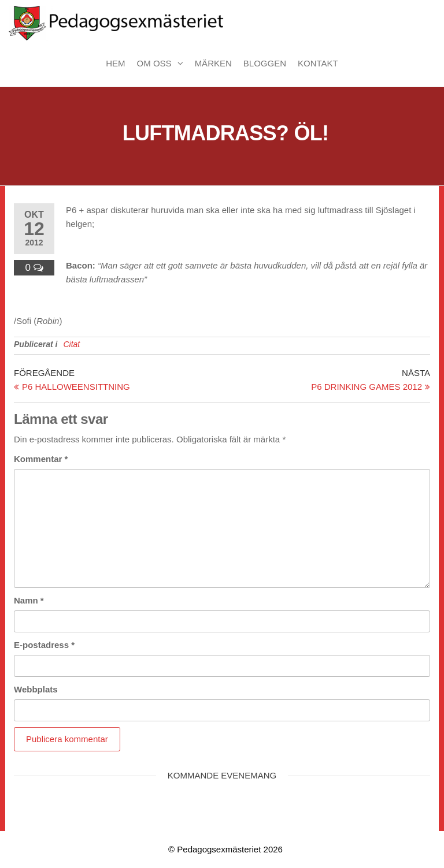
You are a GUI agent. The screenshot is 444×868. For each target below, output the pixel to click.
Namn (29, 600)
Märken (213, 63)
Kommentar (41, 459)
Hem (115, 63)
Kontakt (318, 63)
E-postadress (44, 645)
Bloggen (265, 63)
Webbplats (36, 689)
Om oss (154, 63)
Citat (71, 344)
